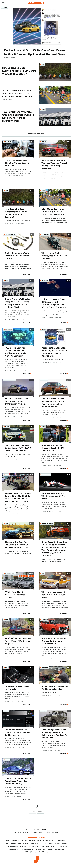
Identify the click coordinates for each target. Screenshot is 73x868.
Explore (32, 840)
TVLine (27, 852)
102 (32, 574)
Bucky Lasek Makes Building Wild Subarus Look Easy (55, 688)
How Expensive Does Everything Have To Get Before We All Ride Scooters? (19, 71)
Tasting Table (28, 849)
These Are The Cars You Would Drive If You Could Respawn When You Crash (17, 545)
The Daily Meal (40, 849)
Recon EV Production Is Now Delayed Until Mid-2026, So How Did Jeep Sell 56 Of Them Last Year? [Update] (18, 497)
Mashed (65, 843)
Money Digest (13, 846)
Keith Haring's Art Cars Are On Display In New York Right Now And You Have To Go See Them (54, 734)
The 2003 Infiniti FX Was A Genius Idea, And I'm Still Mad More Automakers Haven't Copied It (54, 403)
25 (69, 380)
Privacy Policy (40, 829)
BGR (7, 840)
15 (33, 380)
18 (33, 329)
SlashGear (13, 849)
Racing (7, 427)
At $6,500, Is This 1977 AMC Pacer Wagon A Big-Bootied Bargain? (18, 641)
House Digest (34, 843)
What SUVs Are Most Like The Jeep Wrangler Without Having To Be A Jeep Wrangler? (54, 164)
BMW (6, 668)
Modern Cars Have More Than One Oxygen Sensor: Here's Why (17, 163)
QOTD (43, 64)
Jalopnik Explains (10, 235)
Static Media (25, 833)
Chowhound (15, 840)
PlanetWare (45, 846)
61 (33, 620)
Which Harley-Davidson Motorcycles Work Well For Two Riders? (54, 256)
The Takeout (59, 849)
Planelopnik (9, 329)
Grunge (14, 843)
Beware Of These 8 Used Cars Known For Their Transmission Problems (16, 401)
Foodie (39, 840)
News (43, 87)
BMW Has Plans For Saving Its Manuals (17, 688)
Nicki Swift (23, 846)
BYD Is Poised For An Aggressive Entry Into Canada (15, 595)
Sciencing (55, 846)
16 (33, 281)
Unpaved (44, 142)
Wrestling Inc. (44, 852)
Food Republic (48, 840)
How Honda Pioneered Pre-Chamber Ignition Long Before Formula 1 (54, 641)
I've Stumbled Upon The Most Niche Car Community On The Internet (17, 732)
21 (69, 427)
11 (69, 475)
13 (69, 329)
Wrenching (45, 668)
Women (34, 852)
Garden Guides (60, 840)
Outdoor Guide (34, 846)
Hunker (44, 843)
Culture (5, 7)
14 (33, 190)
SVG (20, 849)
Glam (8, 843)
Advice (7, 760)
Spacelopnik (45, 281)
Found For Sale (46, 475)
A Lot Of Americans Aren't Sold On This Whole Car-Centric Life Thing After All (17, 94)
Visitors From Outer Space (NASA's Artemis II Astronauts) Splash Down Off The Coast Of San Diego (54, 303)
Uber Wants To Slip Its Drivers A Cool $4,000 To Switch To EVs (53, 448)
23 (33, 668)
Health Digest (23, 843)
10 (69, 524)
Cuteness (24, 840)
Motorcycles (45, 235)
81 (69, 574)
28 (69, 281)
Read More (26, 184)
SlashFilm (63, 846)
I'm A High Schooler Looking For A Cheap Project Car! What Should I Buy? (18, 781)
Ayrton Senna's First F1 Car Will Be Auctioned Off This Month (54, 496)
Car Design (8, 142)
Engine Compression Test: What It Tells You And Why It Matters (18, 256)
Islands (51, 843)
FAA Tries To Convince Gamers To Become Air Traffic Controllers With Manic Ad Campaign (16, 352)
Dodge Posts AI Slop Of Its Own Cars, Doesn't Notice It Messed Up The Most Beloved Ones (35, 52)
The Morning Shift (10, 574)
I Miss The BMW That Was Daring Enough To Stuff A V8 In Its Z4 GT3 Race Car (18, 448)
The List (50, 849)
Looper (58, 843)
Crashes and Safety (47, 523)
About (29, 829)
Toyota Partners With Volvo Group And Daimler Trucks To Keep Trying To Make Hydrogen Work (18, 116)
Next (40, 812)
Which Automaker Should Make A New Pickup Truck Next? (53, 595)
